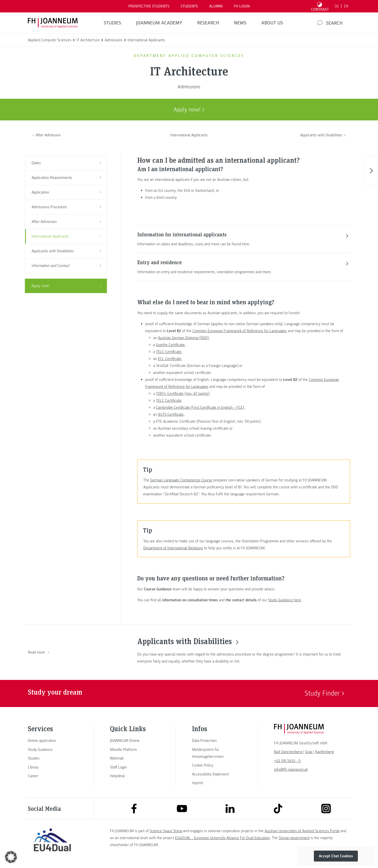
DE (337, 6)
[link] (52, 741)
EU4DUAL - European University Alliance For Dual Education (222, 838)
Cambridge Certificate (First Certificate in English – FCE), (200, 408)
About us (272, 23)
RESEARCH (208, 23)
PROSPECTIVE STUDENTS (149, 6)
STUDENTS (189, 6)
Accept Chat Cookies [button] (336, 856)
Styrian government (294, 838)
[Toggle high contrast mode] (320, 6)
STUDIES (112, 23)
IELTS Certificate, (171, 414)
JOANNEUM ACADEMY (159, 23)
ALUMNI (216, 6)
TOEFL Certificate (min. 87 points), (183, 394)
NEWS (240, 23)
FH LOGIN (242, 6)
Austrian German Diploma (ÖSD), (184, 338)
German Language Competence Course (181, 480)
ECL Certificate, (170, 359)
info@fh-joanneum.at (291, 769)
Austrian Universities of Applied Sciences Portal (302, 831)
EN (346, 6)
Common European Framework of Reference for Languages (240, 331)
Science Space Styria (166, 831)
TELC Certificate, (169, 352)
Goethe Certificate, (171, 345)
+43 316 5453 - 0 (287, 761)
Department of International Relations (173, 548)
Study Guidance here (284, 600)
